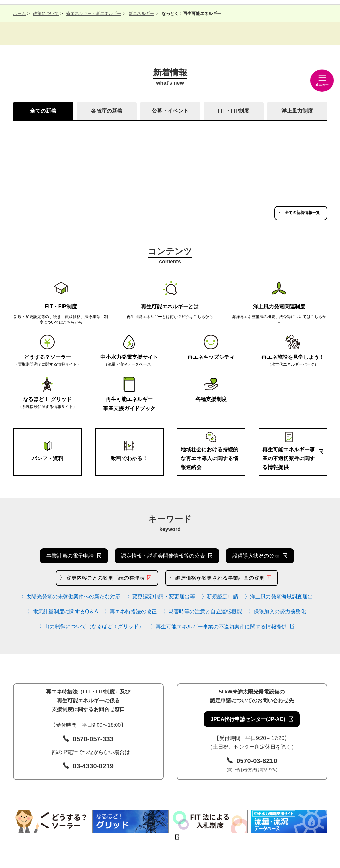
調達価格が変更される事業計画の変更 (220, 578)
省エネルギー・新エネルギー (94, 14)
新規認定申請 (223, 597)
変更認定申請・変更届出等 (164, 597)
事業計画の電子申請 (70, 556)
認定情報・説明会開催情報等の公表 (163, 556)
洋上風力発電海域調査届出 (281, 597)
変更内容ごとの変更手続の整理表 (105, 578)
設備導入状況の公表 (256, 556)
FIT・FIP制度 (233, 111)
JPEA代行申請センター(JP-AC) (248, 719)
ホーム (19, 14)
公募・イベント (170, 111)
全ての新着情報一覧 (302, 213)
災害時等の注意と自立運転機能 (205, 612)
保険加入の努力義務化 (280, 612)
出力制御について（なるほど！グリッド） (94, 626)
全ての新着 (43, 111)
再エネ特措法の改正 (133, 612)
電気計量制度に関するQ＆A (65, 612)
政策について (46, 14)
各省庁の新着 (107, 111)
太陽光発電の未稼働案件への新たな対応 (73, 597)
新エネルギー (141, 14)
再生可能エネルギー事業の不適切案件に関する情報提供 (221, 627)
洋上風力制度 (297, 111)
